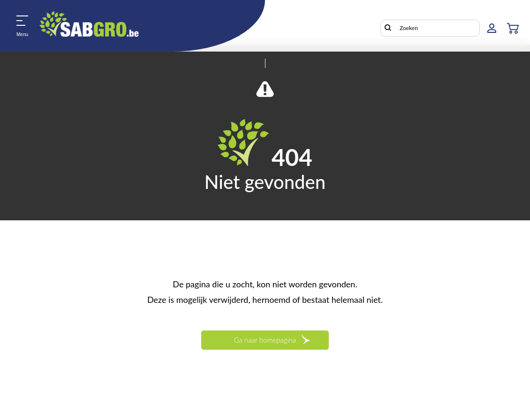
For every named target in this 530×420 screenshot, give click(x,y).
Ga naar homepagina (265, 340)
